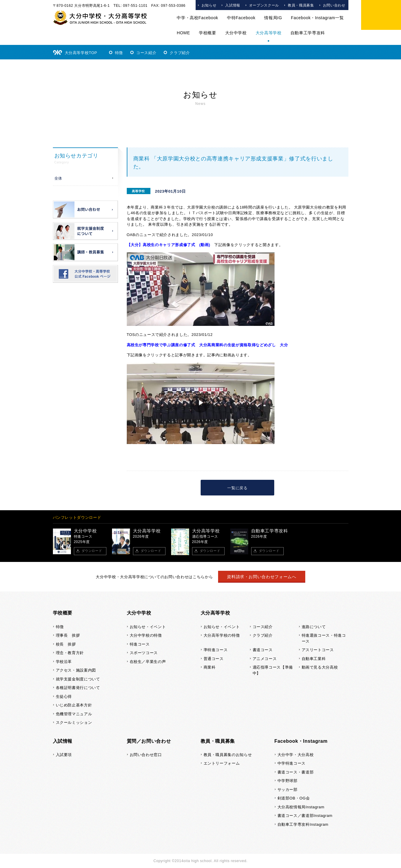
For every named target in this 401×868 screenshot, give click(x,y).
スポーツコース (144, 653)
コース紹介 (146, 53)
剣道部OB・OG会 (294, 798)
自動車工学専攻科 (308, 33)
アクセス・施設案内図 (76, 670)
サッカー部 (288, 790)
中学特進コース (292, 763)
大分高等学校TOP (81, 53)
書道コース (263, 650)
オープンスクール (264, 5)
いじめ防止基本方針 (74, 705)
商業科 (210, 667)
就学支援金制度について (78, 679)
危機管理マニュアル (74, 714)
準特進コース (216, 650)
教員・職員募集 (301, 5)
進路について (314, 627)
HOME (183, 33)
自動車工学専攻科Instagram (303, 824)
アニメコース (265, 659)
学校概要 (208, 33)
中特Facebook (241, 18)
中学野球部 (288, 781)
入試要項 (64, 755)
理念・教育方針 (70, 653)
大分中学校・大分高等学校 (100, 18)
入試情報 (233, 5)
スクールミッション (74, 722)
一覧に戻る (237, 488)
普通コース (214, 659)
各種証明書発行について (78, 688)
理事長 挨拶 (68, 635)
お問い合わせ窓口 (146, 755)
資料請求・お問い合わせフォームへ (262, 577)
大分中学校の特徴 (146, 635)
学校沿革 (64, 662)
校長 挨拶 (66, 644)
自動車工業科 (314, 659)
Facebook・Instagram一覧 (317, 18)
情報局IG (273, 18)
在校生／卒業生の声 (148, 662)
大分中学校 (236, 33)
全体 (58, 178)
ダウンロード (92, 551)
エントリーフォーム (222, 763)
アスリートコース (318, 650)
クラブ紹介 (180, 53)
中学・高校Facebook (197, 18)
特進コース (140, 644)
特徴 (119, 53)
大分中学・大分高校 (296, 755)
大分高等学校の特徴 (222, 635)
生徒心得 (64, 696)
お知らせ (209, 5)
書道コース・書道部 (296, 772)
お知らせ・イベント (148, 627)
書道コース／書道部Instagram (305, 816)
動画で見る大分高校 (320, 667)
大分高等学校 (269, 33)
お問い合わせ (334, 5)
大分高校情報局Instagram (301, 807)
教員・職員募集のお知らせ (228, 755)
